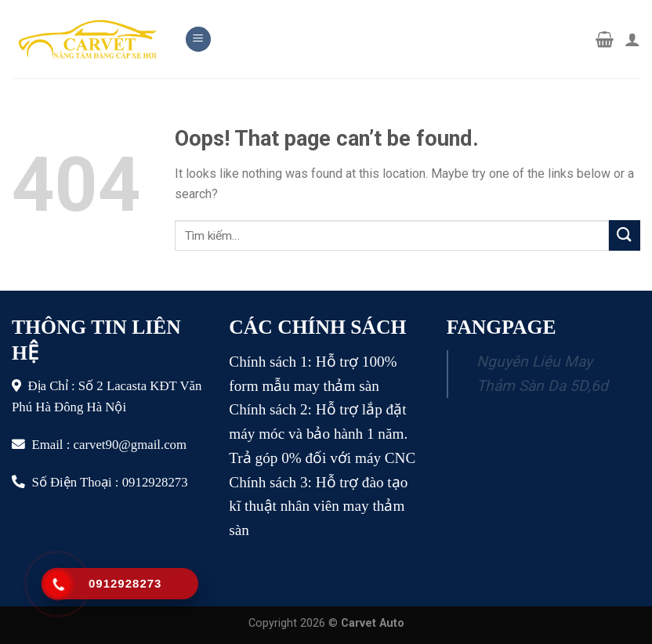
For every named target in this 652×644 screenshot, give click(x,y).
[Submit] (625, 235)
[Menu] (198, 40)
